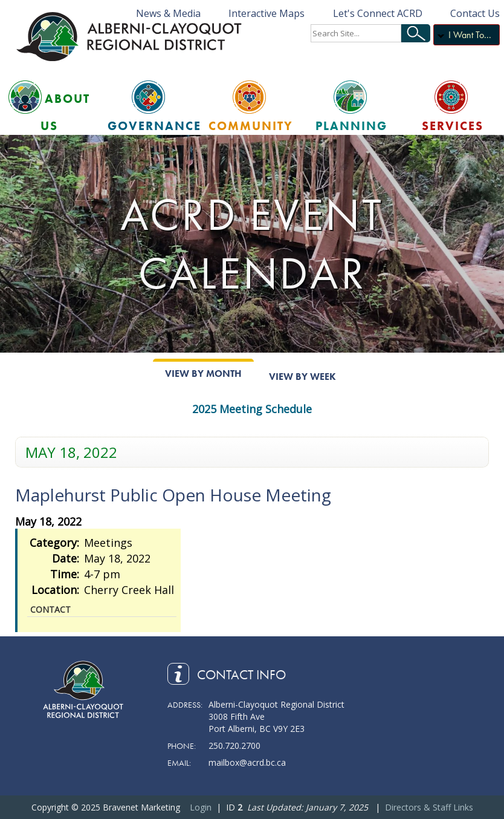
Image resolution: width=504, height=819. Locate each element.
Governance (154, 126)
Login (201, 807)
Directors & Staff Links (429, 807)
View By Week (302, 377)
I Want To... (470, 35)
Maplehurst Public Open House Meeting (173, 495)
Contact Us (475, 13)
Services (453, 126)
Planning (351, 126)
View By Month (203, 374)
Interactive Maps (267, 13)
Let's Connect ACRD (378, 13)
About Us (65, 112)
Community (251, 126)
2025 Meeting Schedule (252, 409)
